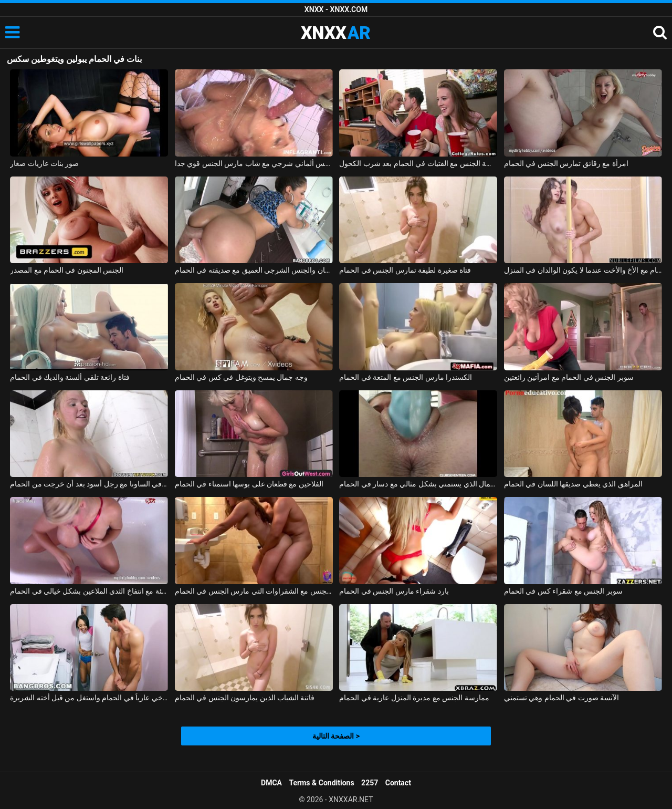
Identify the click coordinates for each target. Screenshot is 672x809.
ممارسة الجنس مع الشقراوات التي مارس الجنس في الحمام (254, 591)
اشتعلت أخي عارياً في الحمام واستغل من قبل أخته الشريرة (89, 698)
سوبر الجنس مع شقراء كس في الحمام (563, 591)
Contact (398, 783)
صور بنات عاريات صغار (44, 163)
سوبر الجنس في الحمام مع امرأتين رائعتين (569, 377)
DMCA (271, 783)
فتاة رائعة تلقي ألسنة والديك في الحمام (70, 377)
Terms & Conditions (322, 783)
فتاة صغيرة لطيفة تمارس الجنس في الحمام (405, 270)
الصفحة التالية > (336, 736)
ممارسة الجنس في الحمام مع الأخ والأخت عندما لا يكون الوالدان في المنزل (583, 270)
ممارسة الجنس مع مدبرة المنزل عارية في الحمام (414, 698)
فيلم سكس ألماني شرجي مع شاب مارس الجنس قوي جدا (254, 163)
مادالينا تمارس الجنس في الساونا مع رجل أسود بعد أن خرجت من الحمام (89, 484)
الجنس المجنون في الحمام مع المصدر (67, 270)
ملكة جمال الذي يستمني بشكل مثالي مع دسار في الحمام (418, 484)
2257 (370, 783)
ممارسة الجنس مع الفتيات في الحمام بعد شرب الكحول (418, 163)
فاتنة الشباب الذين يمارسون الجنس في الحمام (245, 698)
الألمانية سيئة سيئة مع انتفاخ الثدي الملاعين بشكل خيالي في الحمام (89, 591)
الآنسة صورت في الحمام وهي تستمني (561, 698)
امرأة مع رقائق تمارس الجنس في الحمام (566, 163)
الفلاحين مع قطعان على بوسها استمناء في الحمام (249, 484)
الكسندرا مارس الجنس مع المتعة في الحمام (406, 377)
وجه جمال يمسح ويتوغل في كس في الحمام (241, 377)
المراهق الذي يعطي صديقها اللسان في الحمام (573, 484)
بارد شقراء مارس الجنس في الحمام (394, 591)
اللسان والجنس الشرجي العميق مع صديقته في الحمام (254, 270)
